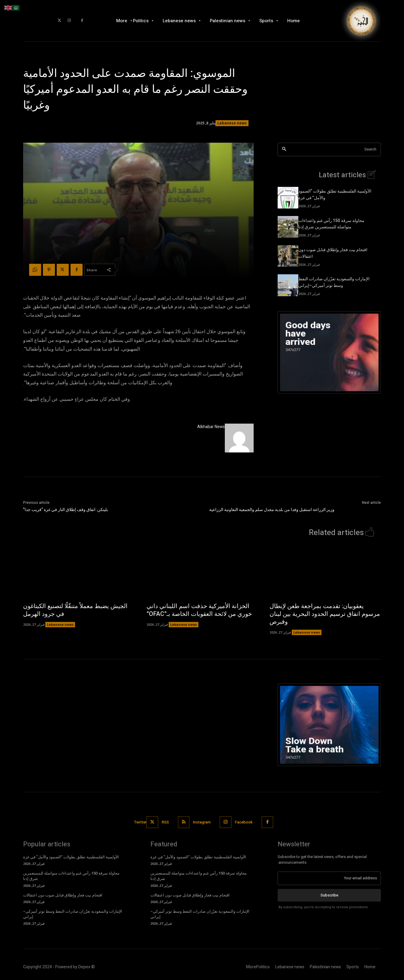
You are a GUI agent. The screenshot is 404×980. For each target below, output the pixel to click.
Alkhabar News (211, 427)
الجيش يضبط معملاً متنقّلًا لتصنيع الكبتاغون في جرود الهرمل (75, 610)
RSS (165, 822)
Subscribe (329, 895)
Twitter (140, 822)
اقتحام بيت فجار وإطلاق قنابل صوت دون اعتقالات (63, 895)
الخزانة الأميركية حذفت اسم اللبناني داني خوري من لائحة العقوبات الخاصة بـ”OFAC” (199, 610)
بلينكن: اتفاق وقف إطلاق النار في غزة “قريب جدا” (66, 510)
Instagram (202, 822)
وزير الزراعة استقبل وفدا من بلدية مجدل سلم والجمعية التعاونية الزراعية (272, 510)
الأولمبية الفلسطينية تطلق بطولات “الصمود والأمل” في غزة (71, 857)
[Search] (284, 149)
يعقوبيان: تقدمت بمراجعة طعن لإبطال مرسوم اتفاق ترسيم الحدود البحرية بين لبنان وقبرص (325, 614)
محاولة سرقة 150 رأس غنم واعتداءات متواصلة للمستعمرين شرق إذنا (331, 224)
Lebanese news (232, 123)
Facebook (244, 822)
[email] (329, 878)
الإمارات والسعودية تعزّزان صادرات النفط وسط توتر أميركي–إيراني (334, 283)
